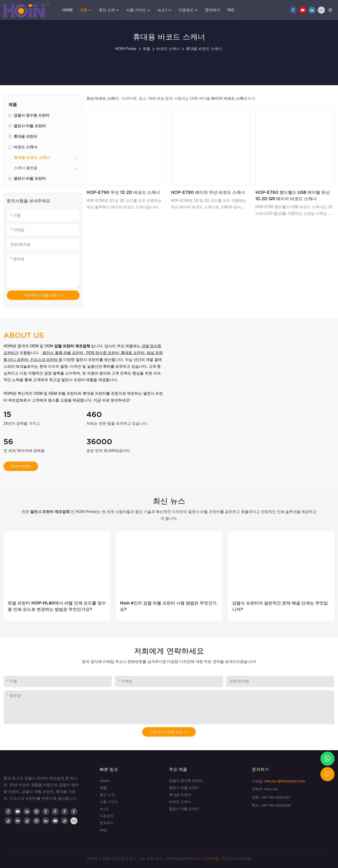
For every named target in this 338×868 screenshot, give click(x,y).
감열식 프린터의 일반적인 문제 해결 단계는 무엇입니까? (280, 606)
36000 (99, 442)
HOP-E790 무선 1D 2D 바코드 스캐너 (123, 192)
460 (94, 414)
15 (7, 414)
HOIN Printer (126, 49)
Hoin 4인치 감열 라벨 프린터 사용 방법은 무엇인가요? (168, 606)
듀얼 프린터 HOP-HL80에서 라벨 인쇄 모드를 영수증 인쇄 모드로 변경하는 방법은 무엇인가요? (57, 606)
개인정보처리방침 (236, 858)
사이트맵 (211, 858)
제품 (146, 49)
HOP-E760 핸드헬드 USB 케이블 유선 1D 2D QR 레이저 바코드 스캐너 (293, 195)
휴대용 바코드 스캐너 (204, 49)
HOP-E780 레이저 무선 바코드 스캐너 (208, 192)
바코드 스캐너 (168, 49)
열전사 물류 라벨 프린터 (63, 353)
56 (8, 442)
